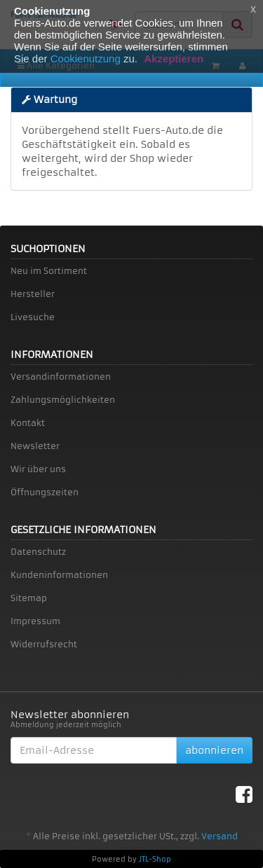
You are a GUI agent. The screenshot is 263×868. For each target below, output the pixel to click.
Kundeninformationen (59, 575)
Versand (220, 836)
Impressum (35, 621)
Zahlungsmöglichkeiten (63, 400)
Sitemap (29, 598)
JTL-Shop (155, 859)
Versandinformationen (61, 377)
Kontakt (28, 423)
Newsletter (35, 446)
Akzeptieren (174, 58)
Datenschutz (38, 552)
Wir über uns (38, 469)
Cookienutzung (86, 58)
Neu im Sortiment (49, 271)
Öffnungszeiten (45, 492)
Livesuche (33, 317)
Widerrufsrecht (44, 644)
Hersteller (33, 294)
